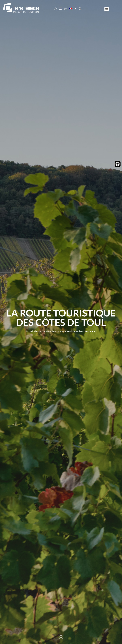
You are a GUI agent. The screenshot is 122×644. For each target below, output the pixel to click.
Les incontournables (45, 331)
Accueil (30, 331)
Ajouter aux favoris (66, 9)
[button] (73, 8)
